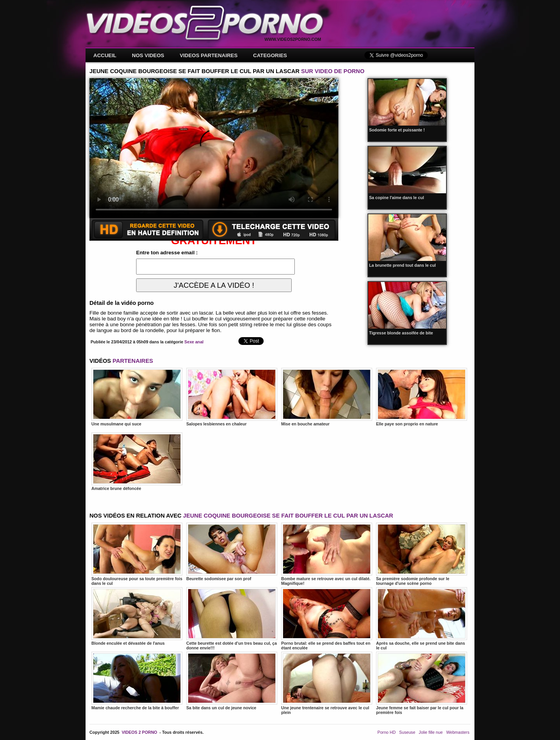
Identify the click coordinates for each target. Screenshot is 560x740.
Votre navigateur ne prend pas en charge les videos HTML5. (214, 148)
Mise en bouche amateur (327, 397)
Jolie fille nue (431, 732)
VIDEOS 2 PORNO (139, 732)
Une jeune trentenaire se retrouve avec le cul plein (327, 683)
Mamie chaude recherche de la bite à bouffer (137, 681)
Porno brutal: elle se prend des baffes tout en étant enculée (327, 619)
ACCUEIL (105, 55)
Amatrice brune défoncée (137, 462)
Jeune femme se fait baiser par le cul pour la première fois (422, 683)
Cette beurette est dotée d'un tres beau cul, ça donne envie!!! (232, 619)
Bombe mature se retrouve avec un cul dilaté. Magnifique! (327, 554)
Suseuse (407, 732)
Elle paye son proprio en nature (422, 397)
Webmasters (458, 732)
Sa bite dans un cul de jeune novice (232, 681)
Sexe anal (194, 342)
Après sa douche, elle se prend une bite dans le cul (422, 619)
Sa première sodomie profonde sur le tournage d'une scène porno (422, 554)
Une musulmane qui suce (137, 397)
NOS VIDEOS (148, 55)
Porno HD (387, 732)
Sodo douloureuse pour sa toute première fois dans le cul (137, 554)
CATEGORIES (270, 55)
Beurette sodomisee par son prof (232, 552)
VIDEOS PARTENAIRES (209, 55)
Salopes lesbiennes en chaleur (232, 397)
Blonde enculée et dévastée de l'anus (137, 616)
